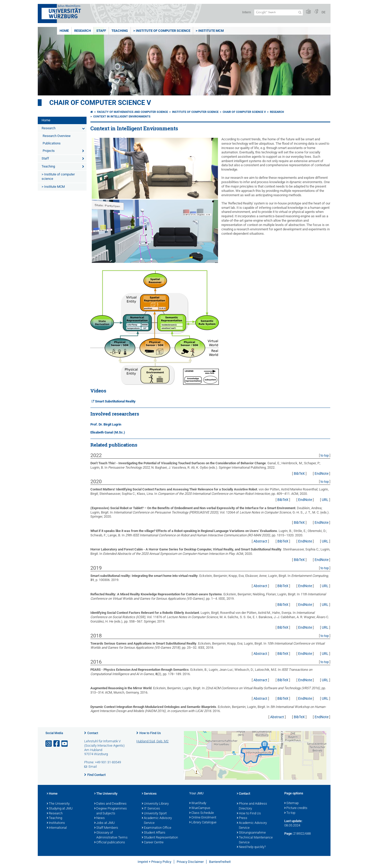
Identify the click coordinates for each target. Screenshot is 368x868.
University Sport (154, 814)
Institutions (56, 823)
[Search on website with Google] (279, 12)
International (57, 828)
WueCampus (200, 808)
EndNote (322, 474)
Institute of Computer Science (195, 112)
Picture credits (296, 808)
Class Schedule (202, 813)
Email (93, 767)
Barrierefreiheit (220, 862)
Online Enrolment (203, 818)
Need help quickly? (251, 847)
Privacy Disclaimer (190, 862)
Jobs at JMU (105, 823)
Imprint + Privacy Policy (154, 862)
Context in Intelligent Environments (122, 117)
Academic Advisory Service (157, 821)
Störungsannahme (251, 833)
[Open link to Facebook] (57, 744)
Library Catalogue (203, 823)
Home (64, 31)
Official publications (110, 843)
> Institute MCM (210, 31)
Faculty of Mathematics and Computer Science (133, 112)
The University (58, 804)
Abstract (260, 541)
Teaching (120, 31)
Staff (101, 31)
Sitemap (291, 803)
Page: (288, 834)
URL (325, 500)
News (100, 818)
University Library (155, 804)
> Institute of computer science (162, 31)
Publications (52, 143)
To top (290, 813)
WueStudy (198, 803)
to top (325, 455)
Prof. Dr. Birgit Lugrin (106, 424)
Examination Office (157, 828)
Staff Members (106, 828)
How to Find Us (150, 733)
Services (149, 794)
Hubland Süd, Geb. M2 (152, 741)
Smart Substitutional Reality (115, 401)
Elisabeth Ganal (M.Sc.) (108, 432)
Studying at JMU (60, 809)
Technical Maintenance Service (255, 840)
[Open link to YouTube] (65, 744)
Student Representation (160, 838)
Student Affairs (154, 833)
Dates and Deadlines (110, 804)
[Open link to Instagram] (49, 744)
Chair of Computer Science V (100, 103)
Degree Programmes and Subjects (111, 811)
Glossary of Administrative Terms (111, 835)
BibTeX (299, 474)
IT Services (151, 809)
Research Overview (57, 136)
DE (323, 12)
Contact (93, 733)
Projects (49, 151)
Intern (247, 12)
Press (242, 818)
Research (83, 31)
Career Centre (153, 843)
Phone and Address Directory (252, 806)
